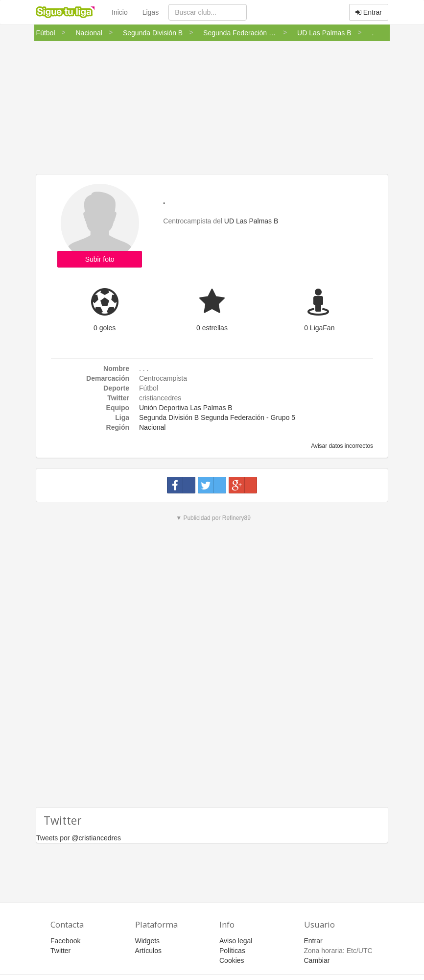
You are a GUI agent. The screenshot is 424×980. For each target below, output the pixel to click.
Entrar (369, 12)
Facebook (65, 941)
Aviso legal (236, 941)
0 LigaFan (319, 328)
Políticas (232, 951)
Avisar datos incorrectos (342, 446)
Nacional (152, 427)
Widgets (148, 941)
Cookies (232, 960)
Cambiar (317, 960)
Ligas (151, 12)
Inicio (120, 12)
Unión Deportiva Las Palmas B (186, 408)
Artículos (148, 951)
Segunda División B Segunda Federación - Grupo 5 (217, 417)
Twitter (60, 951)
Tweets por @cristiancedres (79, 838)
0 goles (105, 328)
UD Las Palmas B (251, 221)
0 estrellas (212, 328)
